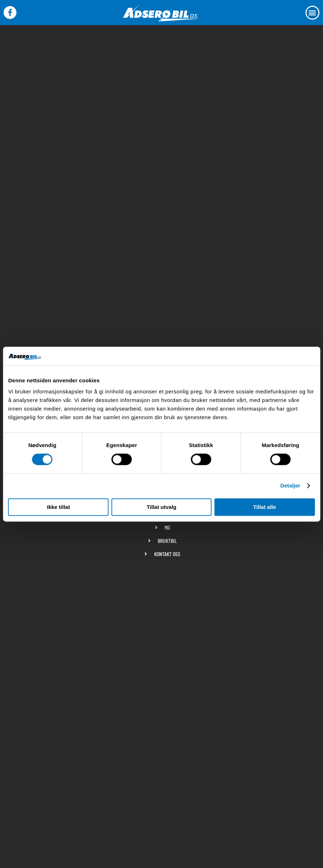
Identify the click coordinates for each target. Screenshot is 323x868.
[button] (312, 13)
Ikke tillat (58, 507)
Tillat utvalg (161, 507)
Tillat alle (265, 507)
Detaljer (290, 486)
